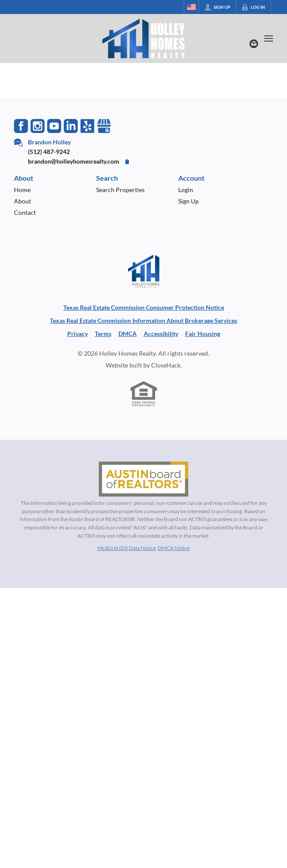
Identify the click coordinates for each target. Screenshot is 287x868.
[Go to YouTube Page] (54, 126)
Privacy (78, 334)
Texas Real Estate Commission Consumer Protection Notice (144, 307)
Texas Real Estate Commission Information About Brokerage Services (143, 320)
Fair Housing (203, 334)
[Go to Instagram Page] (38, 126)
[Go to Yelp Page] (87, 126)
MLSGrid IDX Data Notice (127, 548)
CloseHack (166, 365)
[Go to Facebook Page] (21, 126)
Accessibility (161, 334)
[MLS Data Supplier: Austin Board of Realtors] (143, 479)
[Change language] (191, 7)
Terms (103, 334)
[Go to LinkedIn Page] (71, 126)
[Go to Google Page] (104, 126)
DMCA (128, 334)
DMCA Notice (174, 548)
